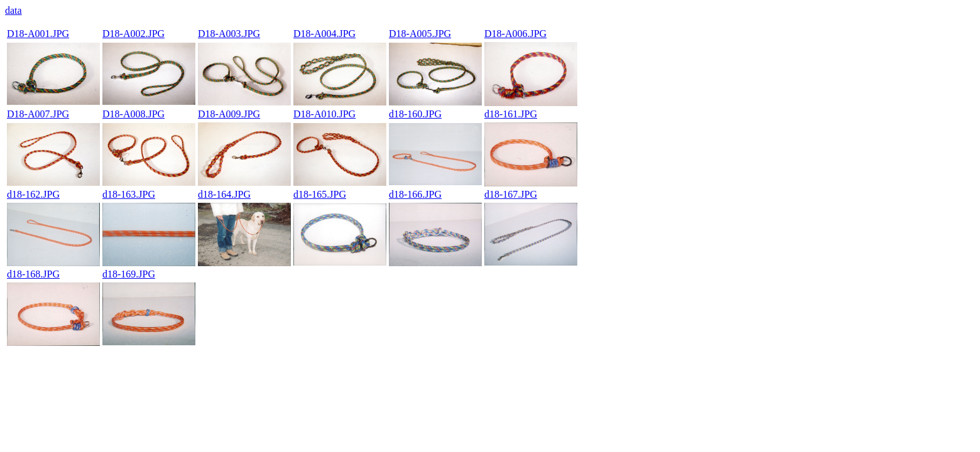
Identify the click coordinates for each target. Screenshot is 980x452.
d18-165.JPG (320, 194)
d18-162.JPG (33, 194)
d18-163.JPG (129, 194)
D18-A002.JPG (133, 34)
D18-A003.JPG (229, 34)
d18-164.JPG (224, 194)
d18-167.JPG (511, 194)
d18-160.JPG (415, 114)
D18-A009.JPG (229, 114)
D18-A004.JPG (324, 34)
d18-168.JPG (33, 274)
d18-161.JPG (511, 114)
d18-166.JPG (415, 194)
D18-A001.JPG (38, 34)
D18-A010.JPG (324, 114)
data (14, 10)
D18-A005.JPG (420, 34)
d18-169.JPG (129, 274)
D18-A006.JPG (515, 34)
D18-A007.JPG (38, 114)
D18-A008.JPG (133, 114)
